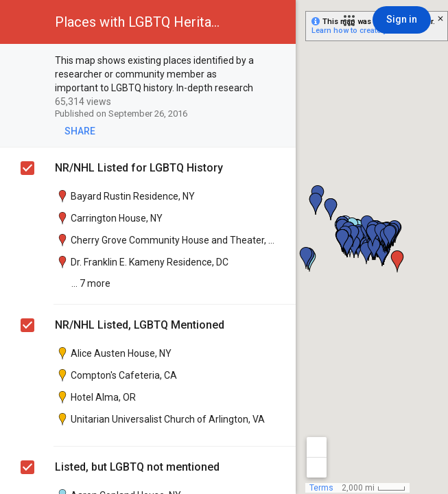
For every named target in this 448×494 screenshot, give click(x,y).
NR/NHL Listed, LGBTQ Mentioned (140, 325)
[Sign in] (402, 20)
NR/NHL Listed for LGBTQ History (139, 168)
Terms (321, 488)
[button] (349, 21)
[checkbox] (278, 61)
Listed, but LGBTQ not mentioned (137, 467)
